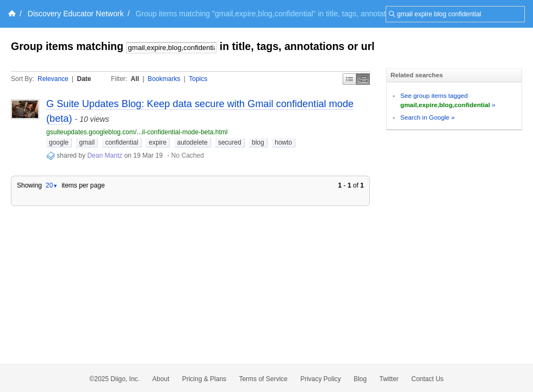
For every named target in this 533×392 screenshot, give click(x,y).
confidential (122, 142)
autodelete (193, 142)
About (161, 379)
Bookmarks (164, 79)
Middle (363, 79)
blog (258, 142)
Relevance (53, 79)
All (135, 79)
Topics (198, 79)
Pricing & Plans (204, 379)
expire (157, 142)
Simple (349, 79)
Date (84, 79)
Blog (360, 379)
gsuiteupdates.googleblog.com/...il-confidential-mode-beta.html (137, 132)
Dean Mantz (105, 155)
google (59, 142)
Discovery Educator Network (76, 14)
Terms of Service (263, 379)
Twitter (389, 379)
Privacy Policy (321, 379)
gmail (87, 142)
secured (230, 142)
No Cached (188, 155)
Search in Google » (427, 117)
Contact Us (427, 379)
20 (52, 185)
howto (283, 142)
